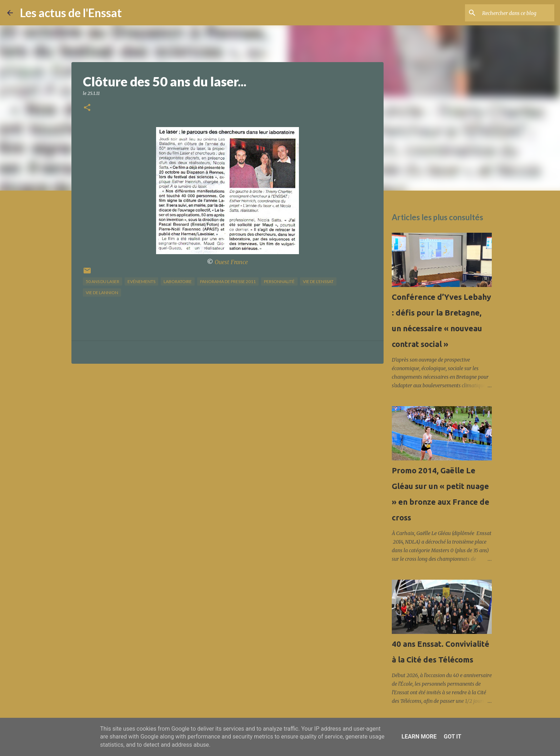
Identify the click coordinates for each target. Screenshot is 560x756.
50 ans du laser (102, 281)
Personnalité (279, 281)
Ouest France (231, 262)
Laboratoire (178, 281)
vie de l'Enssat (318, 281)
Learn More (419, 737)
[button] (87, 108)
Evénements (141, 281)
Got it (452, 737)
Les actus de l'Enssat (71, 13)
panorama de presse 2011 (228, 281)
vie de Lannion (102, 293)
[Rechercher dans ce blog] (517, 13)
